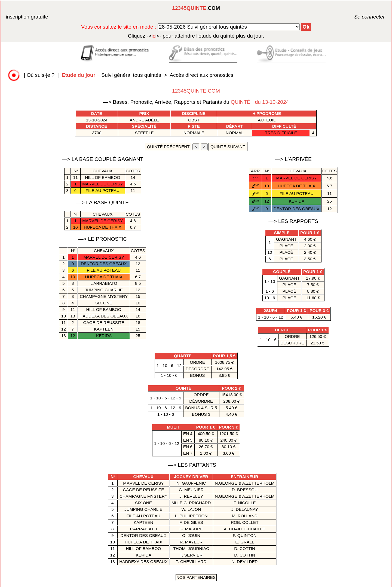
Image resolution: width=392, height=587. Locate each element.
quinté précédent (168, 147)
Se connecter (361, 17)
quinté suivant (228, 147)
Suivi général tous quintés (112, 75)
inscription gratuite (27, 17)
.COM (196, 8)
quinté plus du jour (196, 36)
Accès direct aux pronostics (201, 75)
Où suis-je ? (41, 75)
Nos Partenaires (196, 577)
